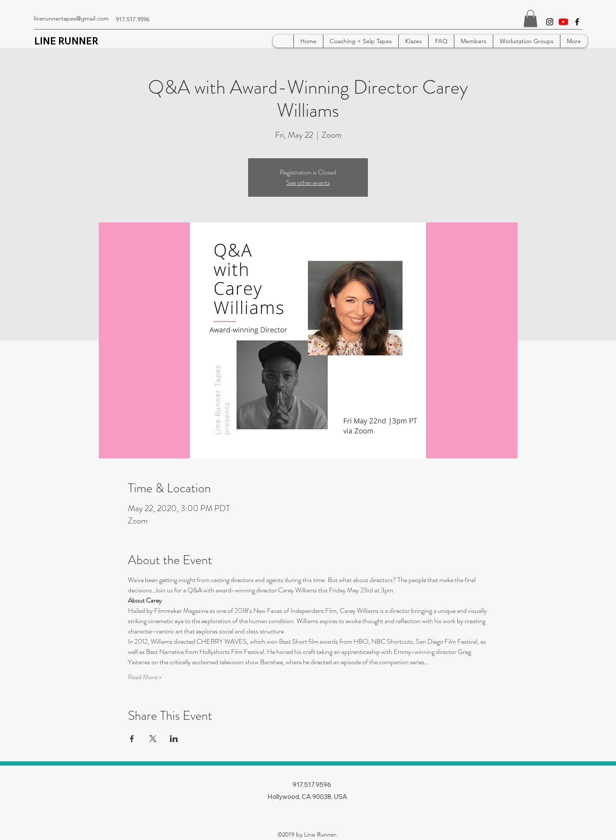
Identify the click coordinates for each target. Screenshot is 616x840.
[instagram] (550, 22)
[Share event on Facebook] (132, 739)
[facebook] (577, 22)
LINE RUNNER (66, 41)
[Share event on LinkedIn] (174, 739)
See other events (308, 182)
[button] (530, 19)
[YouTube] (563, 22)
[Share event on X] (153, 739)
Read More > (145, 677)
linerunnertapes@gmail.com (71, 18)
